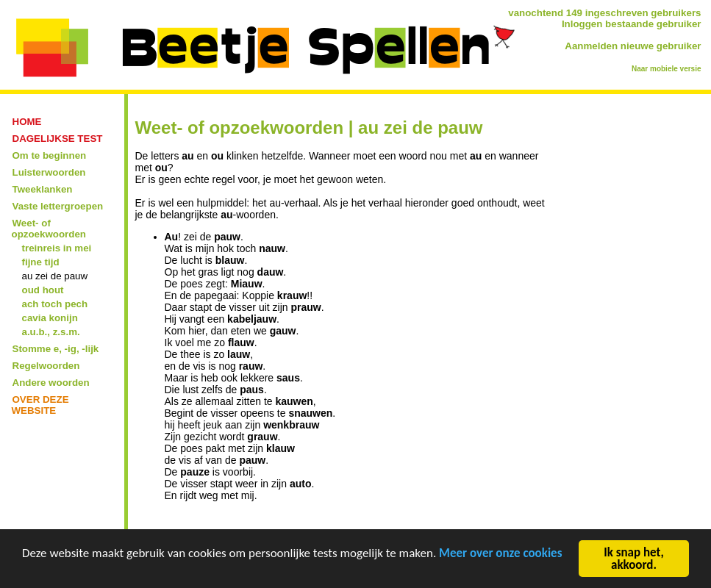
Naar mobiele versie (667, 69)
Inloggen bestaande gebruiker (632, 24)
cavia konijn (50, 318)
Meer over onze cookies (500, 555)
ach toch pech (55, 304)
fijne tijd (41, 262)
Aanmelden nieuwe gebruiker (633, 46)
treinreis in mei (57, 248)
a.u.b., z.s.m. (51, 332)
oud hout (43, 290)
